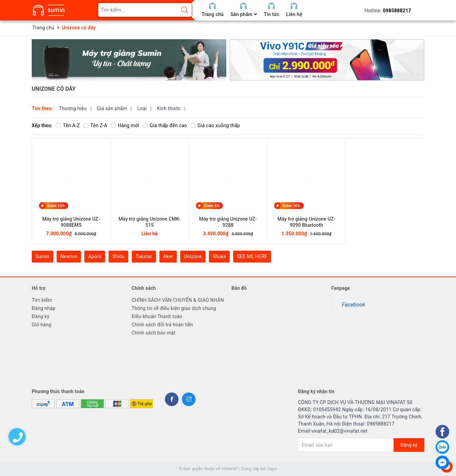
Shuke (219, 256)
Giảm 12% (56, 205)
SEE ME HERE (252, 256)
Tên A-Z (68, 125)
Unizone (193, 256)
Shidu (118, 256)
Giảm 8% (212, 205)
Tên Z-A (95, 125)
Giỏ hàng (41, 325)
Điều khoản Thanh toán (157, 316)
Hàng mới (125, 125)
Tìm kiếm (42, 300)
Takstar (144, 256)
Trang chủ (213, 14)
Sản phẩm (244, 14)
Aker (168, 256)
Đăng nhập (44, 308)
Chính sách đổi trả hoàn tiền (163, 325)
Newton (69, 256)
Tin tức (272, 14)
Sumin (42, 256)
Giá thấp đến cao (165, 125)
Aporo (95, 256)
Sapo (272, 469)
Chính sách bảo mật (154, 333)
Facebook (354, 305)
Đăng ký (41, 316)
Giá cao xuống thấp (215, 125)
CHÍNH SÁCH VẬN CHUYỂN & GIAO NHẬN (178, 300)
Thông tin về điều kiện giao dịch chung (174, 308)
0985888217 (397, 11)
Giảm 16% (291, 205)
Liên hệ (294, 14)
